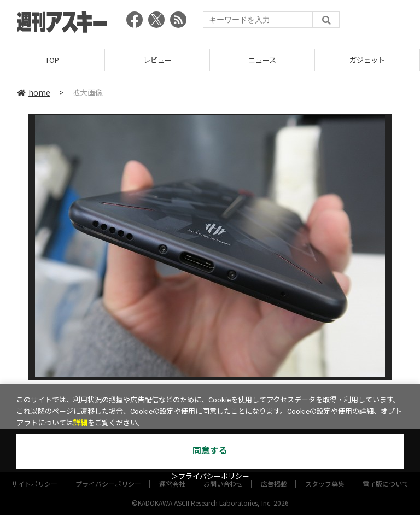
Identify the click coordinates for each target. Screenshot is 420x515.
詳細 (80, 423)
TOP (52, 60)
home (34, 92)
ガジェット (367, 60)
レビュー (157, 60)
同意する (210, 451)
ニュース (262, 60)
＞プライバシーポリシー (210, 476)
